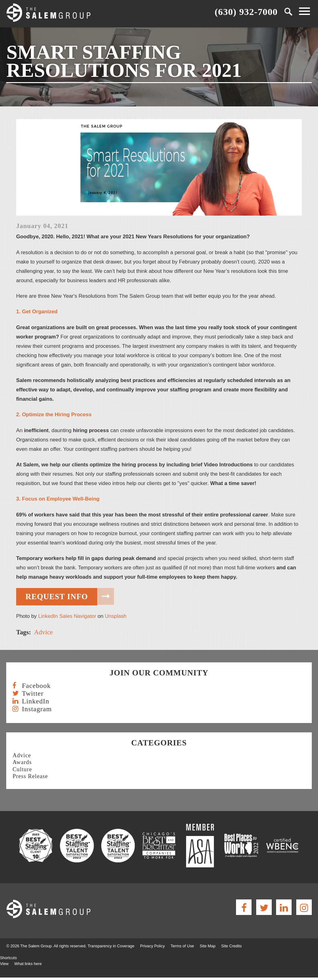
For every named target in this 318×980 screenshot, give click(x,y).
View (4, 964)
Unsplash (116, 616)
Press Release (30, 776)
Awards (22, 762)
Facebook (36, 686)
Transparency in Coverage (111, 946)
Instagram (37, 709)
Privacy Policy (152, 946)
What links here (28, 964)
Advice (43, 632)
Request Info (57, 597)
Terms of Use (182, 946)
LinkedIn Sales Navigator (67, 616)
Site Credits (231, 946)
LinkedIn (35, 701)
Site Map (208, 946)
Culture (22, 769)
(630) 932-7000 (246, 11)
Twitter (33, 694)
